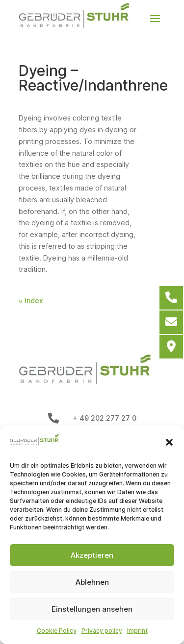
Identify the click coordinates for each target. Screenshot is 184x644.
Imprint (137, 631)
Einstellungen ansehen (92, 609)
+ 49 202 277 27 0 (105, 418)
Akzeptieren (92, 555)
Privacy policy (102, 631)
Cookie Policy (57, 631)
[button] (169, 442)
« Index (31, 300)
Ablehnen (92, 582)
